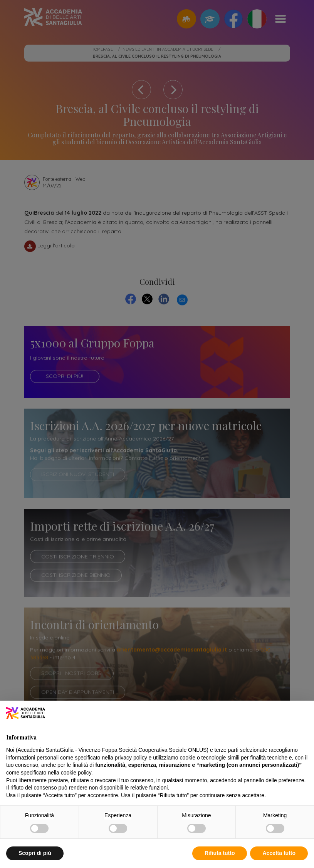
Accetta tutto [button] (279, 853)
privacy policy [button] (131, 758)
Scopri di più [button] (35, 853)
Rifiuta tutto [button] (220, 853)
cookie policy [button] (76, 773)
